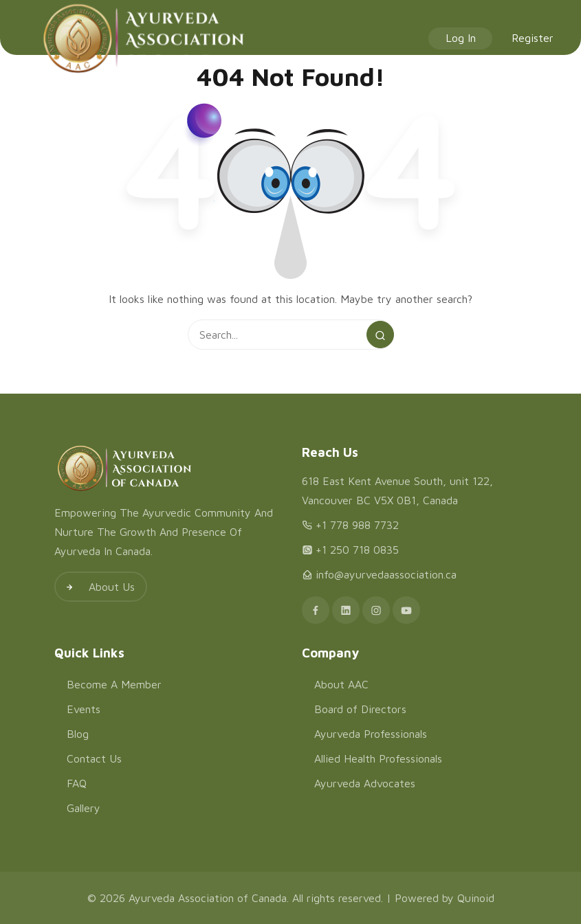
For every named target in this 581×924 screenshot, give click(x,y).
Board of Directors (360, 709)
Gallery (84, 808)
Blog (78, 734)
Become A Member (114, 684)
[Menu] (19, 38)
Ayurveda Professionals (371, 734)
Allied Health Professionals (378, 758)
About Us (95, 587)
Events (84, 709)
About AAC (341, 684)
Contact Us (94, 758)
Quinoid (476, 898)
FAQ (77, 783)
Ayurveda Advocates (365, 783)
